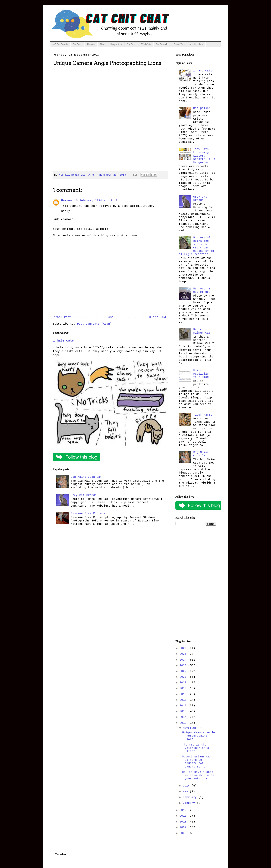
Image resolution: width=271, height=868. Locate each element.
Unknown (67, 201)
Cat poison (202, 108)
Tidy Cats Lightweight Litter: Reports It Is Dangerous (204, 156)
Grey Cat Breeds (84, 495)
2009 (184, 828)
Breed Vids (179, 44)
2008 (184, 833)
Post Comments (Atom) (94, 324)
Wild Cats (146, 44)
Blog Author (116, 44)
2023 (184, 666)
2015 (184, 711)
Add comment (64, 220)
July (187, 786)
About (103, 44)
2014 (184, 717)
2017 (184, 700)
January (190, 803)
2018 (184, 694)
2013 (184, 723)
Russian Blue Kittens (88, 513)
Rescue (91, 44)
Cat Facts (78, 44)
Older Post (158, 317)
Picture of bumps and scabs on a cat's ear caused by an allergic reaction (196, 246)
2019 (184, 688)
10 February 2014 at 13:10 (96, 201)
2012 (184, 810)
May (186, 792)
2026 (184, 648)
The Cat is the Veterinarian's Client (196, 748)
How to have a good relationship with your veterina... (198, 775)
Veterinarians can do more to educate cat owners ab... (197, 762)
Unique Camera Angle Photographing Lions (199, 736)
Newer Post (62, 317)
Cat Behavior (162, 44)
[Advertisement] (196, 583)
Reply (66, 211)
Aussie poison (196, 44)
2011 (184, 816)
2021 (184, 677)
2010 (184, 822)
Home (110, 317)
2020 (184, 683)
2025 (184, 654)
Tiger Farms (203, 415)
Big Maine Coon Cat (86, 477)
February (191, 797)
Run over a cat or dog (202, 290)
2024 (184, 660)
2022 (184, 671)
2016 (184, 706)
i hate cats (63, 341)
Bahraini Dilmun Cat (202, 331)
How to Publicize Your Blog (201, 374)
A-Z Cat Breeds (60, 44)
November (191, 728)
